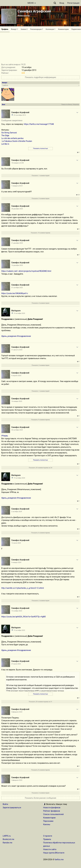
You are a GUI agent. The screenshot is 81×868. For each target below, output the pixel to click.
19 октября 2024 (19, 478)
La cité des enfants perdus (12, 138)
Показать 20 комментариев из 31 (41, 702)
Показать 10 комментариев (40, 233)
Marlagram (16, 311)
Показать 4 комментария (41, 303)
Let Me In (5, 144)
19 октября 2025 (19, 313)
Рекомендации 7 (37, 29)
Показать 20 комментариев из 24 (41, 468)
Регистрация (73, 3)
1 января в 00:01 (17, 186)
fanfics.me (59, 859)
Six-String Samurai (9, 133)
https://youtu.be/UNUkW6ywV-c (15, 293)
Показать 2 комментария (41, 601)
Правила (47, 839)
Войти (5, 804)
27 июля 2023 (16, 664)
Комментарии (63, 29)
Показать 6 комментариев (41, 533)
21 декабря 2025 (17, 243)
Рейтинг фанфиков (52, 811)
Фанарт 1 (14, 29)
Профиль (5, 29)
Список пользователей (53, 814)
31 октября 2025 (17, 288)
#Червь (5, 436)
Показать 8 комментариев (41, 770)
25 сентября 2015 (20, 115)
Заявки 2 (24, 29)
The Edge (5, 135)
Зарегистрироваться (12, 808)
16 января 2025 (17, 401)
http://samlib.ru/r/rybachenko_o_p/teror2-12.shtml (23, 588)
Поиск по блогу (67, 105)
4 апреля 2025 (16, 376)
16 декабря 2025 (17, 265)
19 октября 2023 (19, 630)
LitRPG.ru (7, 836)
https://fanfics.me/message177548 (39, 124)
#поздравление (24, 336)
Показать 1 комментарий (40, 176)
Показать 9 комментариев (41, 420)
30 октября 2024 (17, 430)
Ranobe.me (7, 843)
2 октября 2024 (17, 512)
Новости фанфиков (52, 808)
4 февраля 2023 (17, 712)
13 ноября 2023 (17, 611)
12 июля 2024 (16, 543)
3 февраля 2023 (17, 780)
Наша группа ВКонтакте (54, 853)
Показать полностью (40, 148)
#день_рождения (9, 336)
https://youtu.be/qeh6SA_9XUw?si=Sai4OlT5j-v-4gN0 (23, 617)
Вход (62, 3)
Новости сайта (50, 849)
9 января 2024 (16, 562)
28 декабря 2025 (17, 209)
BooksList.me (8, 839)
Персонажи (48, 821)
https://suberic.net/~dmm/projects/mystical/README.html (26, 271)
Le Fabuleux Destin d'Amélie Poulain (17, 141)
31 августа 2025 (17, 350)
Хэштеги (76, 105)
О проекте (48, 836)
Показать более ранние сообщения (40, 798)
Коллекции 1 (50, 29)
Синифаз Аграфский (34, 11)
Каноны (47, 824)
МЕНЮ (32, 3)
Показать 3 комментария (41, 199)
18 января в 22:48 (17, 163)
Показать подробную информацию (41, 77)
